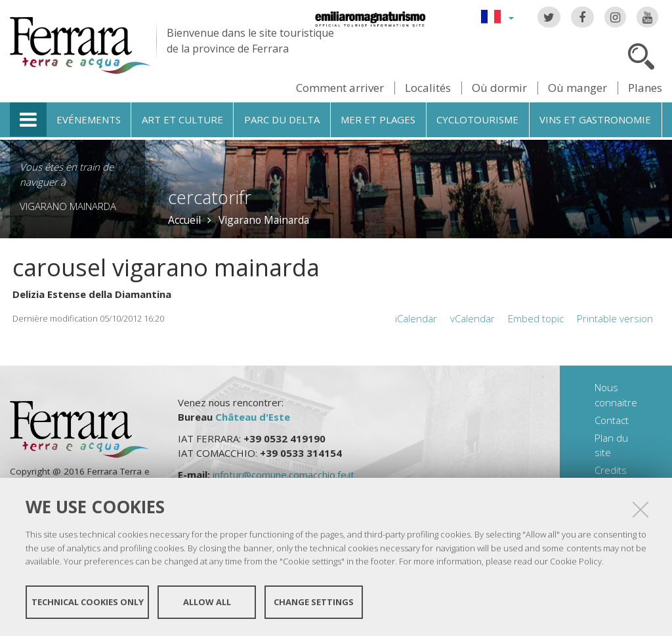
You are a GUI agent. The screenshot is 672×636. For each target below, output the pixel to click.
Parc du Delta (282, 119)
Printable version (615, 318)
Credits (611, 470)
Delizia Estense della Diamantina (92, 294)
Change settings (314, 602)
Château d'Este (253, 417)
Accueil (184, 220)
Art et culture (182, 119)
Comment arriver (340, 88)
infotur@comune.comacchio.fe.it (283, 475)
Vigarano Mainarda (68, 206)
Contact (612, 420)
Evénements (89, 119)
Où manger (577, 88)
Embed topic (536, 318)
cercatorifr (210, 197)
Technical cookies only (88, 602)
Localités (428, 88)
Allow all (207, 602)
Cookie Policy (576, 561)
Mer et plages (378, 119)
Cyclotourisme (477, 119)
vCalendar (472, 318)
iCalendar (416, 318)
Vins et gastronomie (595, 119)
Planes (645, 88)
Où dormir (499, 88)
